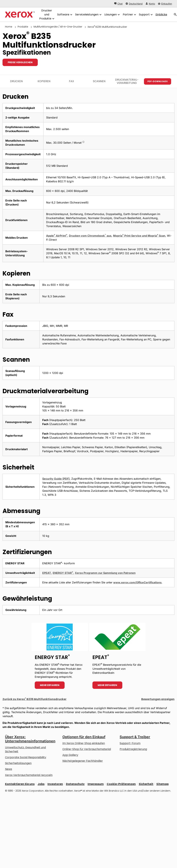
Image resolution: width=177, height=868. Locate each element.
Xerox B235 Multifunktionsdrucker (107, 27)
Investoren (55, 784)
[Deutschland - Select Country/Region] (134, 4)
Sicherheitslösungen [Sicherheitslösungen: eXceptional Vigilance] (18, 763)
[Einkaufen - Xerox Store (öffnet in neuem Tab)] (165, 4)
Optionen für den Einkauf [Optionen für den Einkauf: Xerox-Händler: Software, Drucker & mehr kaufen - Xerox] (84, 737)
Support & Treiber (135, 737)
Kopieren (44, 81)
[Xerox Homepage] (20, 15)
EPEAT (47, 573)
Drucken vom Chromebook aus (90, 236)
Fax (71, 81)
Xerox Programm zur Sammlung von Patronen (105, 573)
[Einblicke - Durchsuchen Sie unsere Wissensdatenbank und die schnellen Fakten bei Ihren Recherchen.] (161, 15)
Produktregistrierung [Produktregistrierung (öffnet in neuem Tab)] (133, 749)
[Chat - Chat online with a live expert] (118, 4)
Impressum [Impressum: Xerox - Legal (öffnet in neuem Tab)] (96, 784)
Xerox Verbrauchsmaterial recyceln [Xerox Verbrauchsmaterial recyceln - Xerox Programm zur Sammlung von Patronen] (29, 775)
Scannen (99, 81)
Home (9, 27)
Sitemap (162, 784)
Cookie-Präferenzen (121, 784)
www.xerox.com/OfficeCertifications (137, 582)
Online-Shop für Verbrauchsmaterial (87, 749)
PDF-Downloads (158, 81)
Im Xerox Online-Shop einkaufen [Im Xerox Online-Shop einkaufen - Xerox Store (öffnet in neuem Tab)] (84, 743)
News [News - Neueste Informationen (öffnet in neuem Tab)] (9, 769)
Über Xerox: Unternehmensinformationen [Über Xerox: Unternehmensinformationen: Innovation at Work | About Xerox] (30, 739)
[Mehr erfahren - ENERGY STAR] (60, 657)
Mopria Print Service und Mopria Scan (139, 236)
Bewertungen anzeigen (158, 699)
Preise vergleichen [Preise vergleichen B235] (20, 62)
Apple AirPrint (57, 236)
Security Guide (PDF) (56, 479)
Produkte (23, 27)
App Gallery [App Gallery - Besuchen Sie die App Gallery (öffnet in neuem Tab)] (70, 755)
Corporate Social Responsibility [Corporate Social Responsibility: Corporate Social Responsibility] (26, 757)
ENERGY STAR (63, 573)
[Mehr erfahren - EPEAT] (117, 657)
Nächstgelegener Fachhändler (83, 761)
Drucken (16, 81)
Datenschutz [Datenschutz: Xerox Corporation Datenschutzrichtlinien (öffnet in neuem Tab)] (75, 784)
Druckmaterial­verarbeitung (127, 81)
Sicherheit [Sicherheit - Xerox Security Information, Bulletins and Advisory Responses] (146, 784)
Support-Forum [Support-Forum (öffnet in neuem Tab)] (130, 743)
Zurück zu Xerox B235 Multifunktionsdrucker (34, 699)
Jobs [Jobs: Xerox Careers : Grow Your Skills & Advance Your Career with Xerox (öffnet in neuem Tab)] (41, 784)
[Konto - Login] (150, 4)
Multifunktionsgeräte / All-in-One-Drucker (58, 27)
